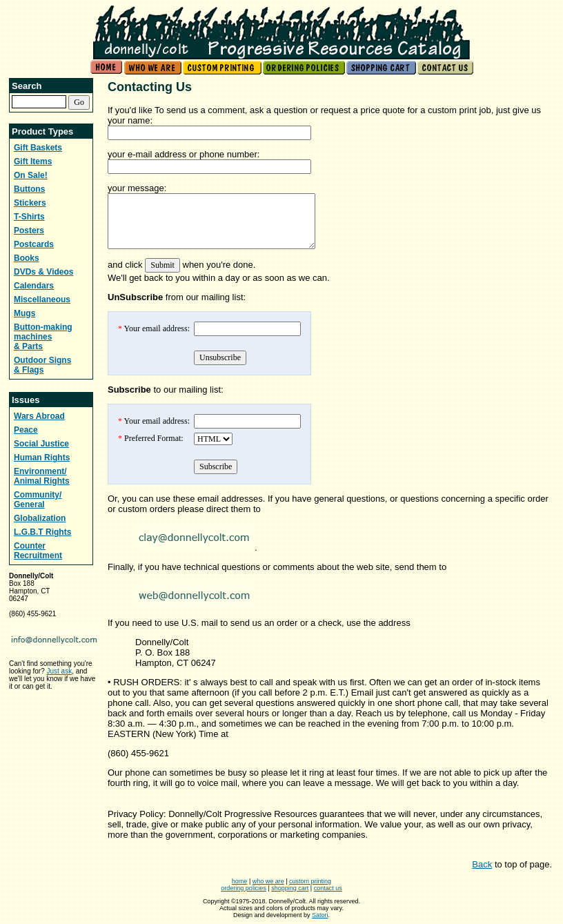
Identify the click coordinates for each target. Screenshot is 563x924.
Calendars (34, 286)
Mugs (24, 313)
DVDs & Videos (43, 272)
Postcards (34, 244)
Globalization (40, 518)
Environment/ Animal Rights (42, 476)
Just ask (59, 671)
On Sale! (31, 175)
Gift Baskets (38, 148)
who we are (268, 881)
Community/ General (38, 500)
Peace (26, 430)
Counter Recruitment (38, 551)
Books (27, 258)
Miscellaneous (42, 299)
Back (482, 864)
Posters (29, 230)
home (240, 881)
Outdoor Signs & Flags (42, 365)
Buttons (29, 189)
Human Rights (42, 458)
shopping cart (290, 888)
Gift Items (33, 161)
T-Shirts (29, 217)
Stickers (30, 203)
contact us (328, 888)
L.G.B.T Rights (42, 532)
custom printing (310, 881)
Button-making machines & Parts (43, 337)
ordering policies (244, 888)
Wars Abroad (39, 416)
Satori (320, 915)
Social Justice (41, 444)
